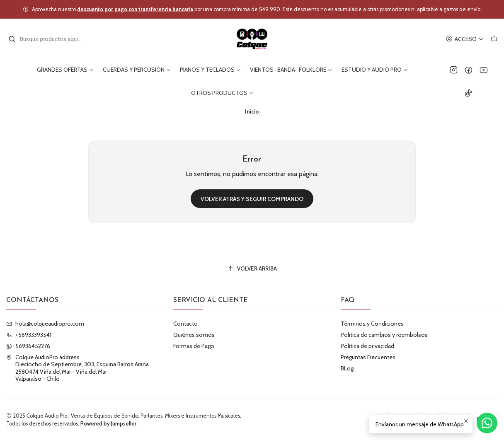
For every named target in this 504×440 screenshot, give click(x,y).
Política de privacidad (367, 346)
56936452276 (28, 346)
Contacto (185, 324)
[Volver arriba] (252, 269)
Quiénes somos (194, 335)
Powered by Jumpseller (108, 424)
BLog (347, 368)
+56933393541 (29, 335)
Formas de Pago (194, 346)
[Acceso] (465, 39)
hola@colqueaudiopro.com (45, 324)
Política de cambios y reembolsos (384, 335)
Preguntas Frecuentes (368, 357)
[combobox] (51, 39)
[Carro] (494, 39)
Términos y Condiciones (372, 324)
